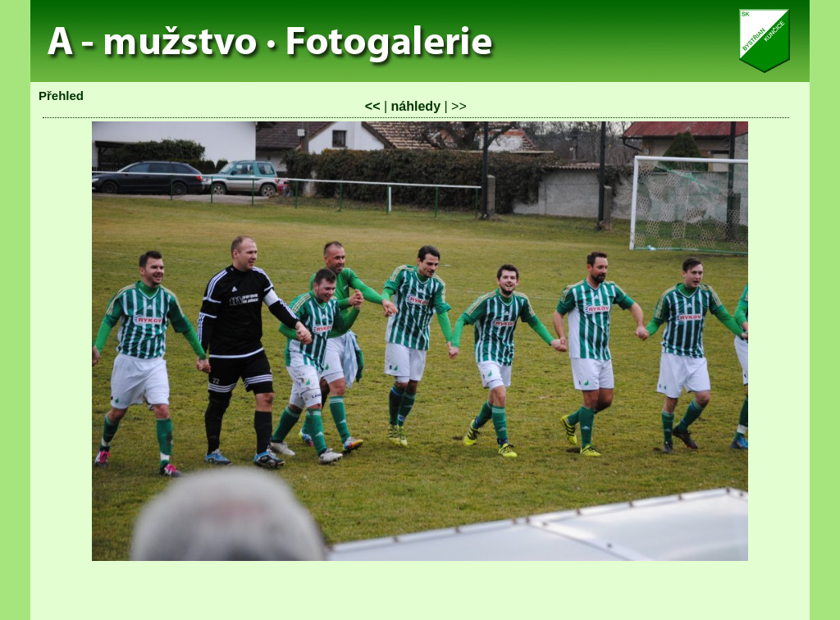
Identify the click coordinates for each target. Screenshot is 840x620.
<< (373, 106)
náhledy (416, 106)
